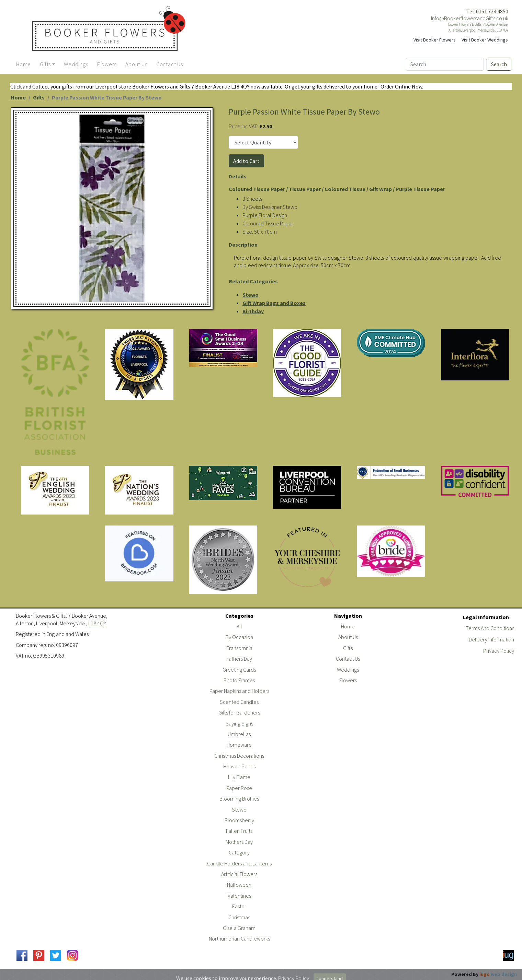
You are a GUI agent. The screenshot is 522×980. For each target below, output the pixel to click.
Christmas (239, 917)
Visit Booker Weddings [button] (485, 40)
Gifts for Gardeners (239, 712)
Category (239, 852)
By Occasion (239, 637)
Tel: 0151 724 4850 (487, 11)
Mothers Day (239, 842)
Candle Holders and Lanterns (239, 863)
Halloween (239, 885)
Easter (239, 906)
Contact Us (348, 659)
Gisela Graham (239, 928)
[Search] (445, 64)
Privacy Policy (499, 651)
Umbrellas (239, 734)
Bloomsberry (239, 820)
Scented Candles (239, 702)
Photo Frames (239, 680)
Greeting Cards (239, 670)
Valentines (239, 896)
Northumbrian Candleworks (239, 938)
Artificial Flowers (239, 874)
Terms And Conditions (490, 628)
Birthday (253, 311)
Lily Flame (239, 777)
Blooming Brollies (239, 799)
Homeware (239, 745)
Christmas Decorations (239, 756)
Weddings (348, 670)
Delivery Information (491, 639)
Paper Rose (239, 788)
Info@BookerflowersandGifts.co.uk (470, 18)
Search (499, 64)
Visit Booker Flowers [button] (435, 40)
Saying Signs (239, 723)
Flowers (348, 680)
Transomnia (239, 648)
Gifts (39, 97)
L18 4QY (502, 30)
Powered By (484, 974)
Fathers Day (239, 659)
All (239, 626)
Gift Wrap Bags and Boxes (274, 303)
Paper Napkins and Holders (239, 691)
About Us (348, 637)
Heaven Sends (239, 766)
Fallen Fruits (239, 831)
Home (18, 97)
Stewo (251, 295)
